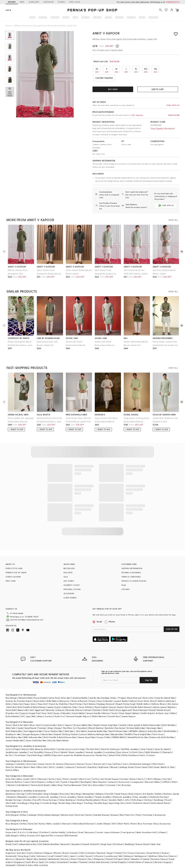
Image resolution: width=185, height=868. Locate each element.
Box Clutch (126, 797)
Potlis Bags (137, 794)
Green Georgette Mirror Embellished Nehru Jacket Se (21, 344)
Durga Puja (106, 839)
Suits (59, 773)
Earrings (21, 788)
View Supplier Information (163, 128)
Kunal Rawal (31, 722)
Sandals (113, 794)
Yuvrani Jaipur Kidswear (108, 827)
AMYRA (47, 750)
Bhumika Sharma (74, 704)
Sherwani (43, 773)
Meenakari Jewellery (28, 791)
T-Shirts (149, 773)
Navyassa (90, 827)
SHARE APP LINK (172, 629)
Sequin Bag (114, 797)
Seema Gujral (54, 701)
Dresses (80, 758)
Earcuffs (110, 788)
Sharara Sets (99, 758)
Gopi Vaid (47, 708)
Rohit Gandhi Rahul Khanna (138, 701)
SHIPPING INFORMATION (132, 568)
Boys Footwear (145, 818)
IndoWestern (23, 779)
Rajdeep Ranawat (106, 698)
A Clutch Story (137, 747)
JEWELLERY (34, 2)
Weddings (129, 839)
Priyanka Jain (12, 708)
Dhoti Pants (158, 758)
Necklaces (10, 788)
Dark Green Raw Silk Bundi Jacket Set (47, 343)
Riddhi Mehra (143, 698)
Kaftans (117, 758)
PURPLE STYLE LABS (14, 568)
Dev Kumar (120, 722)
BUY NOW (113, 89)
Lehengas (10, 758)
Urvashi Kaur (114, 711)
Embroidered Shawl (160, 797)
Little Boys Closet (75, 827)
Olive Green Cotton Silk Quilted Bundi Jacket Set (165, 343)
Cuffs (29, 788)
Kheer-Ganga (54, 722)
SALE (66, 577)
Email (98, 622)
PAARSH (128, 729)
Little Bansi (33, 827)
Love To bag (78, 744)
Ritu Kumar (173, 698)
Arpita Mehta (78, 708)
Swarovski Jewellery (49, 791)
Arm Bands (148, 788)
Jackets (60, 762)
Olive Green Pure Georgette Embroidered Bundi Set (49, 272)
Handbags (159, 794)
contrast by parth (19, 338)
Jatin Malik (81, 726)
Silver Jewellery (140, 791)
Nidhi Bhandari (153, 747)
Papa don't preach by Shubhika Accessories (73, 750)
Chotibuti (45, 827)
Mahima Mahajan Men (99, 729)
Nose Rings (76, 788)
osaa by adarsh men (164, 414)
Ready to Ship (168, 762)
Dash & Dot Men (20, 719)
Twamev (42, 722)
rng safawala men (76, 414)
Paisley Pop (101, 750)
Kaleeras (100, 788)
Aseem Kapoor (129, 711)
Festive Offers (12, 764)
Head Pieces (121, 788)
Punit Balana (90, 698)
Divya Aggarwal (123, 704)
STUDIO (61, 2)
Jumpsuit (112, 776)
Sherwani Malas (152, 776)
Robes (133, 773)
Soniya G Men (104, 732)
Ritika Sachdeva (130, 750)
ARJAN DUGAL (170, 726)
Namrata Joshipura (55, 704)
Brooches (126, 779)
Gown (89, 758)
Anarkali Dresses (101, 809)
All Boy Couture (27, 830)
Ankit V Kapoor (106, 33)
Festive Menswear (73, 779)
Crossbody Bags (49, 797)
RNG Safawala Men (33, 732)
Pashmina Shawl (141, 797)
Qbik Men (69, 726)
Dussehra (76, 839)
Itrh (22, 711)
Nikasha (171, 701)
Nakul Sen (18, 698)
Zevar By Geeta (162, 744)
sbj (126, 338)
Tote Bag (88, 797)
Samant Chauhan (93, 704)
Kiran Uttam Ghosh (147, 695)
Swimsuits (82, 762)
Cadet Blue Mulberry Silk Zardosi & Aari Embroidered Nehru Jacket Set (165, 420)
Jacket (99, 818)
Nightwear (104, 762)
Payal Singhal (101, 701)
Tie (119, 779)
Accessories (124, 776)
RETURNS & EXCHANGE (131, 573)
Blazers (158, 773)
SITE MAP (125, 589)
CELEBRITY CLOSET (72, 585)
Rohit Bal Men (169, 719)
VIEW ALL (173, 220)
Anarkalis (21, 758)
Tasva (8, 719)
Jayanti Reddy (121, 695)
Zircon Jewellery (68, 791)
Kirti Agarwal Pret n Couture (50, 830)
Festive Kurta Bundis (41, 779)
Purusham (82, 722)
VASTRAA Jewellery (130, 744)
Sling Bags (35, 797)
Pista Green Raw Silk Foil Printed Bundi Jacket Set (78, 420)
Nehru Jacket (23, 773)
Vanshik (123, 719)
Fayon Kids (11, 827)
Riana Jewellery (77, 747)
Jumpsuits (70, 762)
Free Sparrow (128, 827)
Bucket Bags (65, 797)
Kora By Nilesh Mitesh (58, 735)
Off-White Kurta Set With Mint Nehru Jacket (136, 272)
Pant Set (87, 779)
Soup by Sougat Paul (30, 708)
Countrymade (49, 719)
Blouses (114, 762)
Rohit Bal (12, 701)
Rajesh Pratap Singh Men (106, 719)
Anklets (158, 788)
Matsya (106, 708)
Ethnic (175, 776)
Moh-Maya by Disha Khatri (43, 744)
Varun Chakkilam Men (36, 735)
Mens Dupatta (99, 776)
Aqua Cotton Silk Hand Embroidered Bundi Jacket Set (106, 420)
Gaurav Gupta (116, 701)
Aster (143, 744)
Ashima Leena (159, 701)
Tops (110, 758)
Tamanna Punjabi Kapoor (78, 711)
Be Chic (9, 750)
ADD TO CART (158, 89)
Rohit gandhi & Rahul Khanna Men (144, 719)
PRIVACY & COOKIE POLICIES (134, 581)
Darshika (109, 722)
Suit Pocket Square (110, 773)
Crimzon (151, 750)
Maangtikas (88, 788)
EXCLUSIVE (68, 573)
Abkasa (142, 726)
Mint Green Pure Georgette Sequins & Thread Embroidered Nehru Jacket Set (105, 272)
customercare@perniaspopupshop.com (22, 619)
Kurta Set (80, 809)
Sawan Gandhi (94, 708)
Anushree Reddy (80, 692)
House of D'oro (52, 747)
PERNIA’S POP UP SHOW (16, 573)
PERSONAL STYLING (72, 589)
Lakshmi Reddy (58, 827)
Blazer (107, 818)
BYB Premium (71, 830)
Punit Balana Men (14, 726)
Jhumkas (27, 794)
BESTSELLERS (69, 568)
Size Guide (114, 61)
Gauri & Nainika (105, 695)
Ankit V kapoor (65, 719)
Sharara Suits (67, 809)
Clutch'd (104, 744)
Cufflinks (166, 776)
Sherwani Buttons (14, 776)
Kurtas (52, 773)
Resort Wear (30, 762)
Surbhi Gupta (148, 708)
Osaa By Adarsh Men (165, 692)
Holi (15, 839)
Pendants (12, 791)
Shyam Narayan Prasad (144, 704)
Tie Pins (95, 773)
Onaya (92, 695)
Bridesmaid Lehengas (141, 758)
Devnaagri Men (154, 722)
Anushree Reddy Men (97, 726)
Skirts (51, 762)
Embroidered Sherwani (84, 818)
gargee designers (163, 338)
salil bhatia (44, 414)
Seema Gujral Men (87, 732)
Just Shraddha (36, 747)
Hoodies (124, 773)
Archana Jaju (162, 708)
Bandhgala (86, 776)
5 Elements (166, 747)
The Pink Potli (92, 744)
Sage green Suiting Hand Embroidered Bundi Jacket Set (136, 420)
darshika (100, 414)
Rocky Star (148, 692)
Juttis (127, 794)
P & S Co (22, 827)
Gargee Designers (31, 729)
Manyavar (64, 695)
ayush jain (72, 338)
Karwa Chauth (143, 839)
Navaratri (66, 839)
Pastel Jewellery (86, 791)
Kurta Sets (32, 758)
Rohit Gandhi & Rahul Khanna (32, 701)
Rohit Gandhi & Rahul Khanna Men (60, 732)
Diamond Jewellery (122, 791)
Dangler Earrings (13, 794)
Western (11, 779)
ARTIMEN (133, 726)
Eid (40, 839)
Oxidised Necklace (86, 794)
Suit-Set (167, 773)
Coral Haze (20, 750)
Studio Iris (59, 711)
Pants (66, 773)
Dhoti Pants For (127, 809)
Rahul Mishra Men (14, 732)
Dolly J (114, 692)
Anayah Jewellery (94, 747)
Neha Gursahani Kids (147, 827)
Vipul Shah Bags (35, 750)
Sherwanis (70, 758)
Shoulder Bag (100, 797)
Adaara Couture (45, 711)
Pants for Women (14, 762)
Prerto (142, 750)
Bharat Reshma (96, 722)
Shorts (140, 773)
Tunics (126, 758)
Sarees (41, 758)
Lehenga (32, 809)
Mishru (9, 698)
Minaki (64, 747)
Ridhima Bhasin (159, 698)
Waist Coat (85, 773)
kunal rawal (131, 414)
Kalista (133, 695)
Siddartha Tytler (70, 701)
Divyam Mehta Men (83, 719)
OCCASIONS (69, 593)
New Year (156, 839)
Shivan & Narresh (79, 695)
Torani (114, 708)
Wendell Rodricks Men (138, 732)
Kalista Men (47, 729)
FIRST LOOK (75, 2)
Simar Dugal (125, 708)
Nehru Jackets (53, 818)
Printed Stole (12, 800)
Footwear (111, 779)
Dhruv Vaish (35, 719)
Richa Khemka (12, 711)
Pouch (168, 794)
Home (8, 25)
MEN (22, 2)
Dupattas (92, 762)
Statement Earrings (159, 791)
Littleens (162, 827)
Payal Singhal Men (142, 729)
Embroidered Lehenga (49, 809)
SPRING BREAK (119, 732)
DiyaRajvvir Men (13, 729)
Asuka (20, 722)
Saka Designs (12, 830)
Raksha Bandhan (51, 839)
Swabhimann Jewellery (17, 747)
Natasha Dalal (25, 692)
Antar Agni (66, 692)
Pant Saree (154, 762)
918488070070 (173, 2)
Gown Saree (141, 762)
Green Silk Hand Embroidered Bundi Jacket (104, 344)
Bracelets (38, 788)
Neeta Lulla (23, 704)
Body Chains (135, 788)
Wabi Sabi (11, 722)
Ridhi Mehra (52, 695)
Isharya (25, 744)
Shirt (114, 818)
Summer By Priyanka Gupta (19, 695)
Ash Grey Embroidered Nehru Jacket (164, 272)
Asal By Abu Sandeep (99, 692)
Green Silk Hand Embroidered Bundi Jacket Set (75, 344)
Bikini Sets (42, 762)
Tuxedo (64, 776)
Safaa (173, 708)
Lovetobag (110, 747)
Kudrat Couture (79, 729)
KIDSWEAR (49, 2)
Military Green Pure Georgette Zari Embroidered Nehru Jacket (18, 272)
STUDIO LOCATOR (13, 577)
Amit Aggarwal (37, 704)
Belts (120, 794)
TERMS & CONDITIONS (131, 577)
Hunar (150, 744)
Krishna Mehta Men (136, 722)
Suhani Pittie (115, 750)
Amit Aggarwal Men (33, 726)
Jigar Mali (31, 711)
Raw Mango (11, 692)
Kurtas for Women (55, 758)
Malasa (136, 708)
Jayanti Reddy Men (15, 735)
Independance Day (28, 839)
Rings (47, 788)
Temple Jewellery (103, 791)
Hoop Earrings (50, 794)
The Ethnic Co (69, 722)
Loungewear (137, 776)
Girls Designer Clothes (16, 809)
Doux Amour (122, 747)
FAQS (124, 585)
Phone (112, 622)
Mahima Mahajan (166, 695)
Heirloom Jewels (171, 788)
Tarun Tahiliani (86, 701)
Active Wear (98, 779)
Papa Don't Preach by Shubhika (53, 698)
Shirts (34, 773)
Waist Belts (11, 797)
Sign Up (149, 674)
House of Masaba (62, 708)
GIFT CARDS (69, 581)
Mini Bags (77, 797)
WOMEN (12, 2)
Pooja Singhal (40, 692)
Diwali (9, 839)
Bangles (55, 788)
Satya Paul (54, 692)
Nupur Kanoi (30, 698)
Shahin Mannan (99, 711)
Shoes (104, 794)
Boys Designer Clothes (16, 818)
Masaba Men (117, 729)
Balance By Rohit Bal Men (162, 732)
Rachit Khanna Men (118, 726)
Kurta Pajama (38, 776)
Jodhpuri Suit (53, 776)
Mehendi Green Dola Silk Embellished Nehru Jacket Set (50, 420)
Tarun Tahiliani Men (53, 726)
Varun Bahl (11, 704)
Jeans (27, 776)
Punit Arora (158, 729)
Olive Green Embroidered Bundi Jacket (79, 272)
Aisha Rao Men (155, 726)
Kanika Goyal (163, 704)
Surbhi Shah (108, 704)
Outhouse (114, 744)
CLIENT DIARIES (70, 598)
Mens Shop (57, 779)
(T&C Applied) (137, 115)
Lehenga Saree (126, 762)
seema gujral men (18, 414)
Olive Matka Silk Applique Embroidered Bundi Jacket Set (21, 420)
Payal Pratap (76, 698)
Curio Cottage (12, 744)
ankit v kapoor (17, 267)
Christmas (118, 839)
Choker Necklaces (67, 794)
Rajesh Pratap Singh (126, 698)
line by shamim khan (48, 338)
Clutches (148, 794)
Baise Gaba (39, 695)
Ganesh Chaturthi (91, 839)
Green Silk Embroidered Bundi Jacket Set (136, 343)
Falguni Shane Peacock (130, 692)
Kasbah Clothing (62, 729)
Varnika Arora (64, 744)
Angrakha (74, 776)
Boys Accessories (162, 818)
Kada (97, 794)
